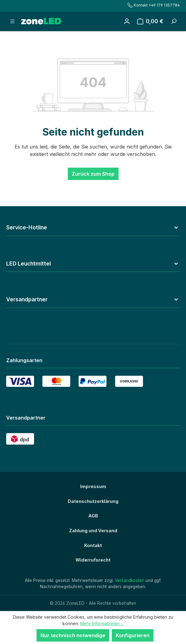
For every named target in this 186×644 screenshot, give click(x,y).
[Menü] (12, 21)
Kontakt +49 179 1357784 (154, 5)
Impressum (93, 486)
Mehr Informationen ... (102, 623)
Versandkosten (130, 580)
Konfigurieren (133, 635)
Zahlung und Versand (93, 531)
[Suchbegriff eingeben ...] (174, 21)
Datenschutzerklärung (93, 501)
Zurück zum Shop (93, 174)
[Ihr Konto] (127, 21)
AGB (93, 516)
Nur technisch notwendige (73, 635)
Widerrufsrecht (93, 560)
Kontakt (93, 545)
